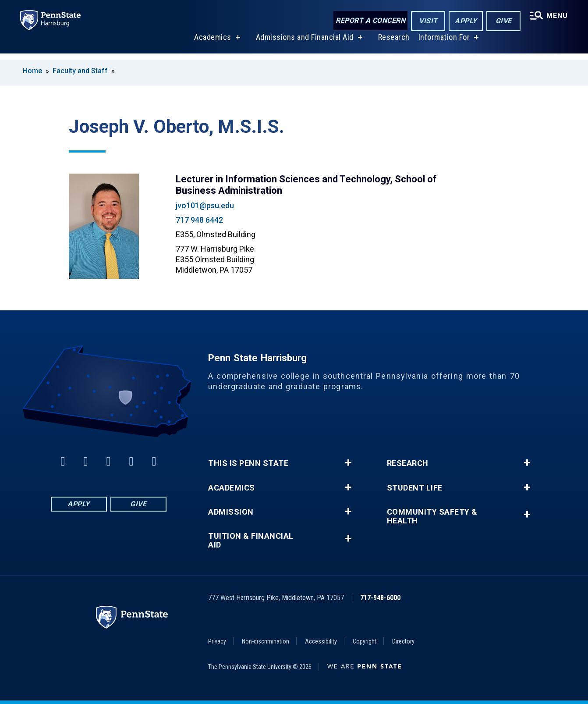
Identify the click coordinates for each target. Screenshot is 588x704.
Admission (231, 512)
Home (32, 71)
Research (393, 43)
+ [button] (348, 463)
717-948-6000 (380, 598)
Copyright (365, 641)
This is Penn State (248, 463)
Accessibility (321, 641)
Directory (403, 641)
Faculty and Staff (81, 71)
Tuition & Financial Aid (251, 540)
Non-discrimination (266, 641)
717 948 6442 (199, 220)
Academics (212, 43)
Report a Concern (369, 21)
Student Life (415, 488)
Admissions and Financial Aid (304, 43)
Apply (465, 21)
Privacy (217, 641)
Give (502, 21)
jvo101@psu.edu (205, 205)
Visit (427, 21)
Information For (443, 43)
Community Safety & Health (432, 516)
